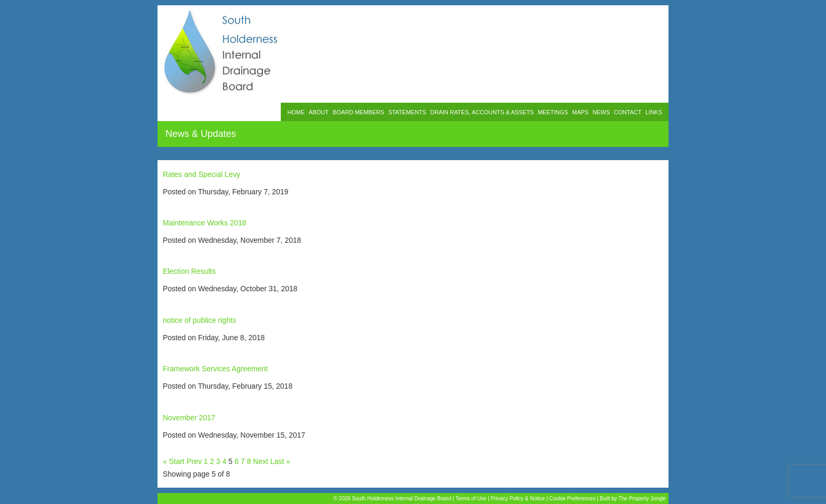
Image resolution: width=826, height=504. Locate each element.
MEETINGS (553, 112)
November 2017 (189, 418)
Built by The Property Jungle (633, 498)
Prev (194, 461)
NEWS (601, 112)
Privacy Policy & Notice (518, 498)
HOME (296, 112)
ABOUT (319, 112)
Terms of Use (471, 498)
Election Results (189, 271)
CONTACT (627, 112)
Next (260, 461)
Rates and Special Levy (201, 174)
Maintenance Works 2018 (205, 223)
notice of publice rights (199, 320)
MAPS (580, 112)
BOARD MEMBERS (359, 112)
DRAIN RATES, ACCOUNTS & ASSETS (482, 112)
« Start (174, 461)
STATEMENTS (407, 112)
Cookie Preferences (573, 498)
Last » (280, 461)
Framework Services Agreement (215, 369)
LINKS (654, 112)
